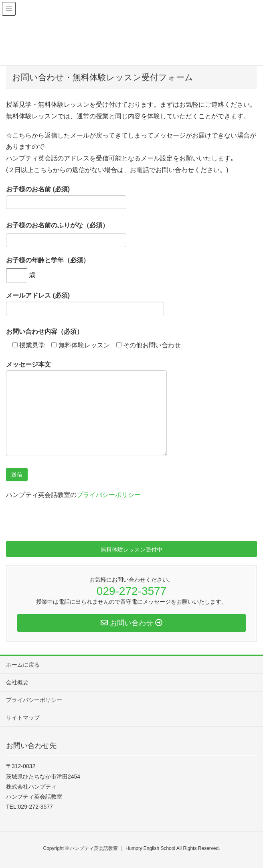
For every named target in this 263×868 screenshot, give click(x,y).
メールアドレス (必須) (85, 304)
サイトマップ (23, 718)
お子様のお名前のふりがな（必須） (57, 225)
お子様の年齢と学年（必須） (48, 260)
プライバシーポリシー (109, 495)
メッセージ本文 (86, 409)
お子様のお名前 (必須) (66, 197)
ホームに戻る (23, 665)
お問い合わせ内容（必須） (45, 332)
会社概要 (17, 682)
